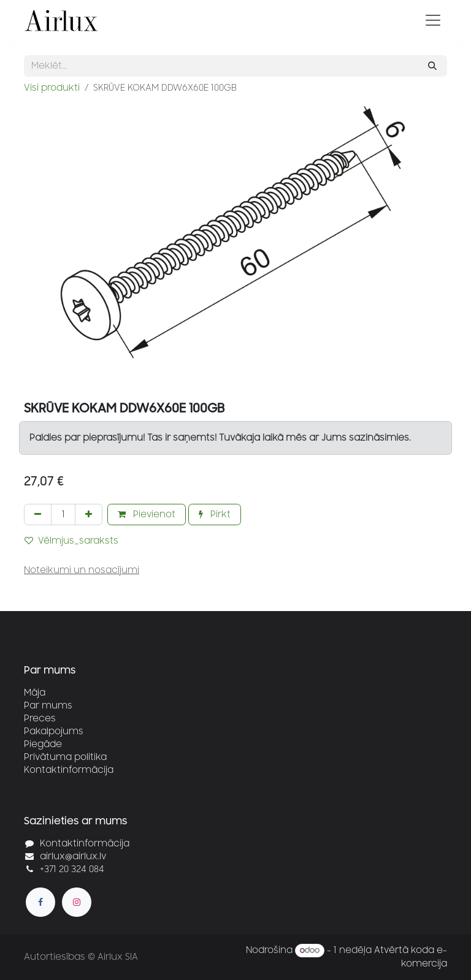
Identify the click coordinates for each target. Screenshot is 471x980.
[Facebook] (40, 902)
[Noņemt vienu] (38, 515)
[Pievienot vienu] (89, 515)
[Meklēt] (432, 66)
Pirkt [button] (215, 515)
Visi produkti (52, 88)
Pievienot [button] (147, 515)
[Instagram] (77, 902)
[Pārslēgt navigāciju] (433, 20)
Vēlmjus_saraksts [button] (71, 541)
